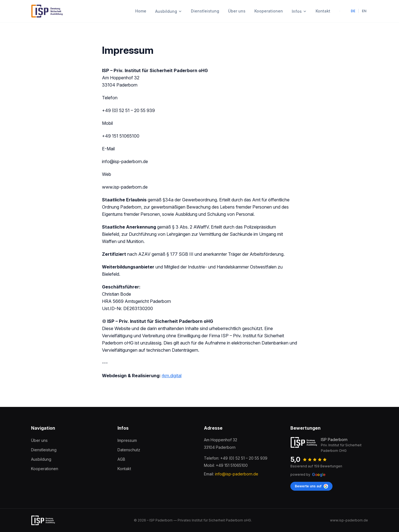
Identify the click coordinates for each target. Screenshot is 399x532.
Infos (299, 11)
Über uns (237, 11)
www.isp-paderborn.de (349, 520)
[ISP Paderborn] (47, 11)
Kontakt (323, 11)
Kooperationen (269, 11)
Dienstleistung (205, 11)
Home (141, 11)
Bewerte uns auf (311, 486)
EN (364, 11)
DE (353, 11)
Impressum (127, 440)
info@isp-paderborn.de (237, 474)
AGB (121, 459)
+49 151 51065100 (232, 465)
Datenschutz (129, 450)
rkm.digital (172, 376)
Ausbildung (169, 11)
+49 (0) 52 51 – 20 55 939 (244, 458)
